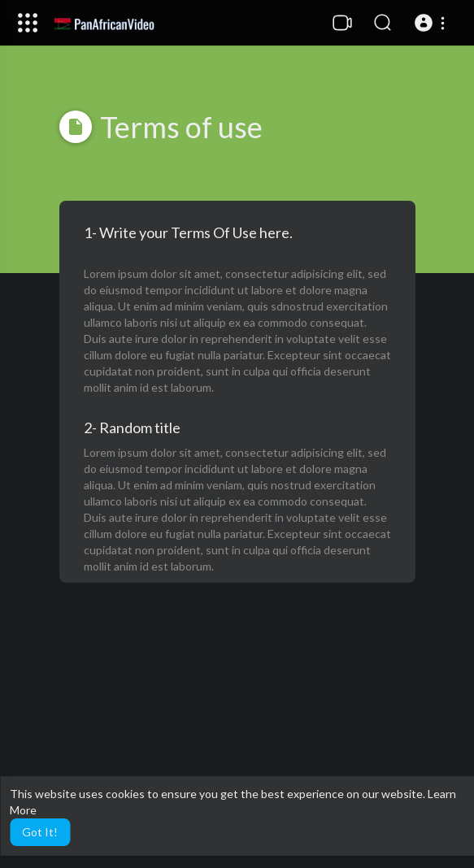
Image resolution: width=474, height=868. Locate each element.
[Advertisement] (237, 738)
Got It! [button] (40, 832)
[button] (432, 23)
